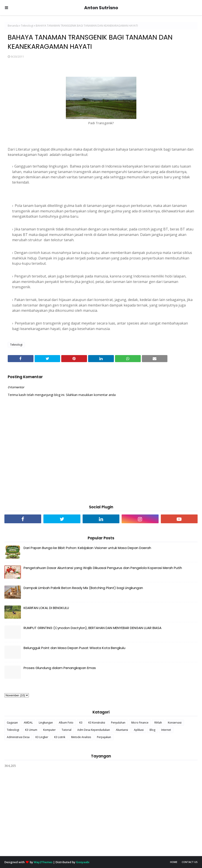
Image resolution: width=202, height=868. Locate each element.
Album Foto (66, 723)
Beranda (13, 26)
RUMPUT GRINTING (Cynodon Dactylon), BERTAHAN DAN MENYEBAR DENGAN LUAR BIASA (93, 628)
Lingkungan (46, 723)
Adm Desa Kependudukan (94, 730)
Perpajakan (104, 737)
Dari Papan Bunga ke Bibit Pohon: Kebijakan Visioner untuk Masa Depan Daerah (87, 548)
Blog (152, 730)
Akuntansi (122, 730)
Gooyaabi (83, 862)
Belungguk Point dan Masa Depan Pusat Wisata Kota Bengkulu (74, 648)
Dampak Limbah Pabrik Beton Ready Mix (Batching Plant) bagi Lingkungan (83, 588)
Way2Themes (43, 862)
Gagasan (12, 723)
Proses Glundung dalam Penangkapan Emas (60, 668)
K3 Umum (31, 730)
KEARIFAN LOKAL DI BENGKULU (46, 608)
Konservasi (175, 723)
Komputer (49, 730)
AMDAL (28, 723)
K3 (81, 723)
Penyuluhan (118, 723)
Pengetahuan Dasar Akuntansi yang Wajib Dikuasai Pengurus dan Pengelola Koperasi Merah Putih (103, 568)
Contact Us (190, 862)
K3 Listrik (60, 737)
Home (174, 862)
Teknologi (27, 26)
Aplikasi (139, 730)
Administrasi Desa (18, 737)
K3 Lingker (42, 737)
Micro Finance (140, 723)
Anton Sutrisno (101, 8)
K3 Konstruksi (97, 723)
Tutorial (67, 730)
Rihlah (158, 723)
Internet (166, 730)
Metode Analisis (81, 737)
